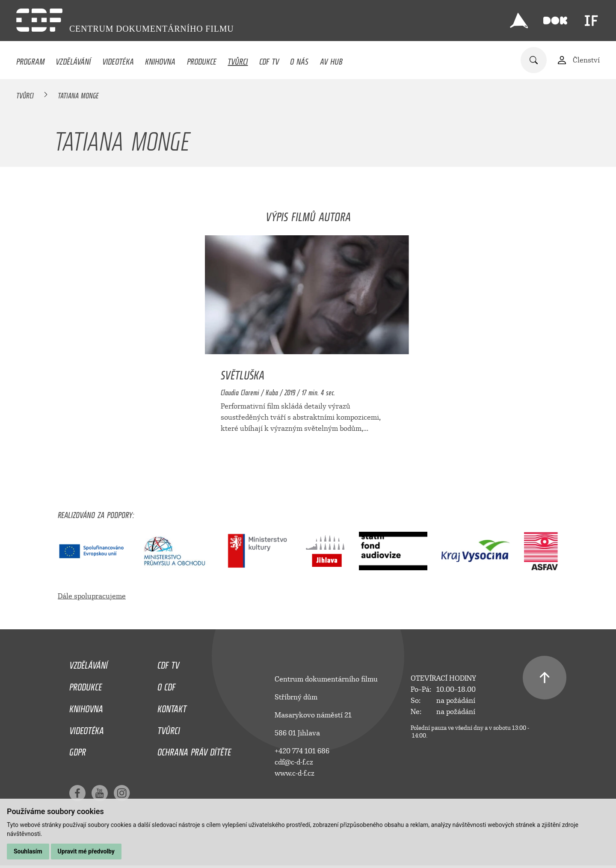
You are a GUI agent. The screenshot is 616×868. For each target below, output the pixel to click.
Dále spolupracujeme (92, 596)
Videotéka (118, 59)
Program (30, 59)
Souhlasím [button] (28, 851)
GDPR (78, 750)
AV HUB (331, 59)
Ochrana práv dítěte (194, 750)
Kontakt (172, 707)
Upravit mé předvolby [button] (86, 851)
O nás (299, 59)
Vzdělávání (73, 59)
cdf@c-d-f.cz (294, 762)
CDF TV (269, 59)
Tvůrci (238, 59)
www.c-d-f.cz (295, 773)
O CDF (166, 685)
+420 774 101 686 (302, 751)
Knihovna (160, 59)
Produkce (202, 59)
